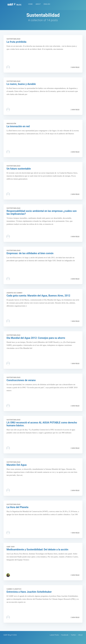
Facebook (65, 635)
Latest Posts (54, 635)
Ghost (80, 635)
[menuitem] (30, 4)
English (47, 4)
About (38, 4)
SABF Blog (7, 635)
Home (30, 4)
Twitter (73, 635)
